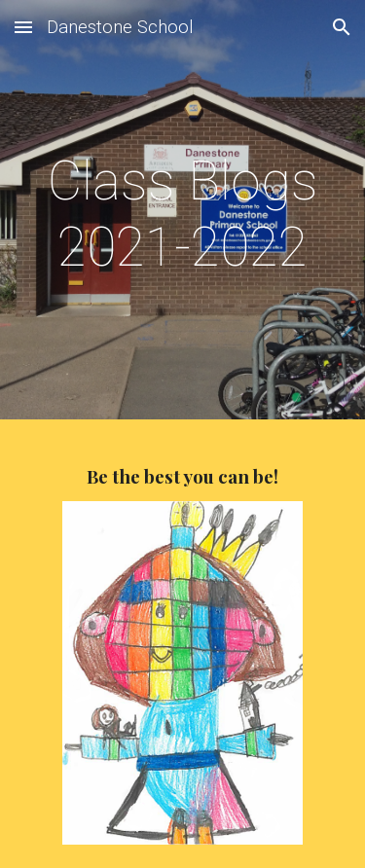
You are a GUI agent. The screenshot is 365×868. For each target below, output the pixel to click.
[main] (183, 215)
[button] (23, 27)
